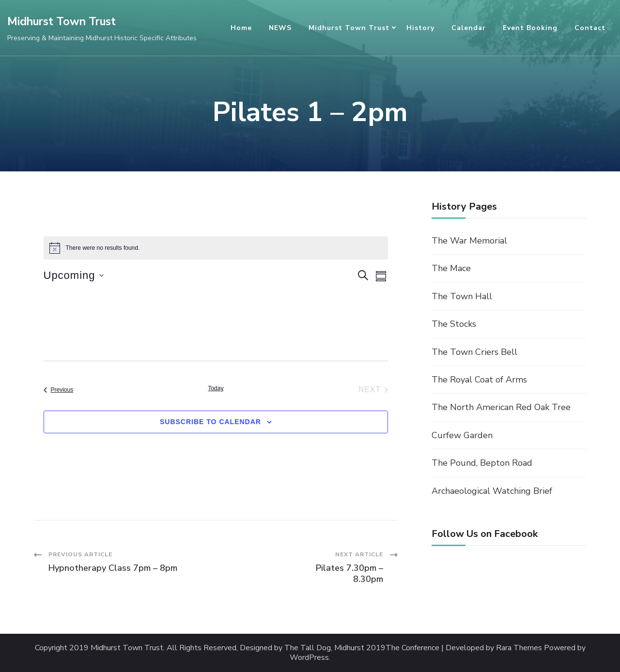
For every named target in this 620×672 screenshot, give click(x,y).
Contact (590, 28)
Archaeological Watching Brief (492, 491)
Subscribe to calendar (210, 422)
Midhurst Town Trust (62, 22)
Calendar (469, 28)
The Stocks (454, 324)
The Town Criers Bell (474, 352)
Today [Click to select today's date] (216, 388)
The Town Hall (462, 296)
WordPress (309, 658)
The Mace (451, 268)
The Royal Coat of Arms (479, 380)
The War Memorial (469, 241)
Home (241, 28)
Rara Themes (519, 648)
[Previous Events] (59, 390)
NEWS (280, 28)
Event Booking (530, 28)
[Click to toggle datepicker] (74, 275)
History (420, 28)
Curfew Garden (462, 435)
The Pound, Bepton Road (482, 463)
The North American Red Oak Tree (501, 407)
